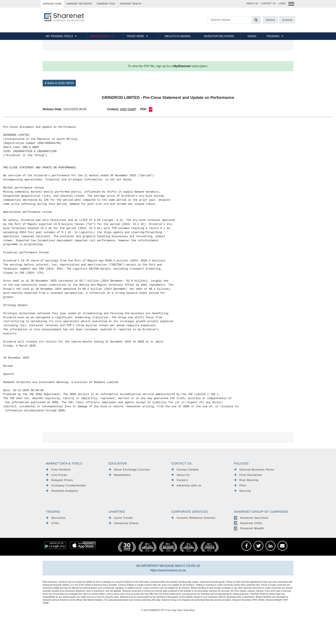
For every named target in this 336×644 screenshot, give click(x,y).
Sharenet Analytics (62, 491)
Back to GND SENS (59, 83)
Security (243, 491)
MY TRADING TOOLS (59, 36)
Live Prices (57, 475)
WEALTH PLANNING (178, 36)
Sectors (270, 20)
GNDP (132, 109)
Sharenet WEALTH (130, 4)
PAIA (240, 485)
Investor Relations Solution (193, 518)
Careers (180, 480)
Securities (56, 518)
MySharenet (182, 66)
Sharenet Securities (251, 518)
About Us (181, 475)
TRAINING (273, 36)
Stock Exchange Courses (129, 470)
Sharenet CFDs (106, 4)
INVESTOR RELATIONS (219, 36)
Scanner (288, 20)
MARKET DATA (100, 36)
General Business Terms (254, 470)
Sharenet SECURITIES (79, 4)
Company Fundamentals (66, 485)
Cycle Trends (121, 518)
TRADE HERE (135, 36)
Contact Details (185, 470)
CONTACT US (268, 4)
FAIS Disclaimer (248, 475)
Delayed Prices (59, 480)
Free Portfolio (58, 470)
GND (123, 109)
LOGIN (282, 4)
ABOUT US (252, 4)
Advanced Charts (124, 523)
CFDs (52, 523)
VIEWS (252, 36)
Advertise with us (186, 485)
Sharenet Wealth (249, 528)
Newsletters (120, 475)
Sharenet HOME (52, 4)
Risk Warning (246, 480)
